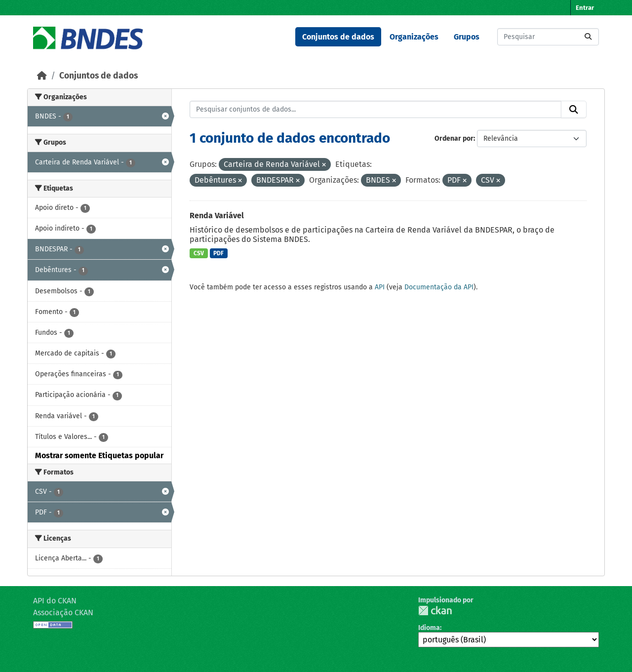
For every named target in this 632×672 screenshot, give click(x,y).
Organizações (414, 37)
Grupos (467, 37)
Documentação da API (439, 287)
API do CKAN (55, 601)
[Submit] (588, 37)
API (380, 287)
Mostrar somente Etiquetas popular (99, 455)
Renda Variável (217, 216)
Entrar (585, 8)
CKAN (435, 611)
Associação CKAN (63, 613)
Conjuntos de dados (338, 37)
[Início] (42, 76)
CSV (199, 253)
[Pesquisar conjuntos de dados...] (548, 37)
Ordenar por (454, 138)
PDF (218, 253)
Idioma (429, 628)
